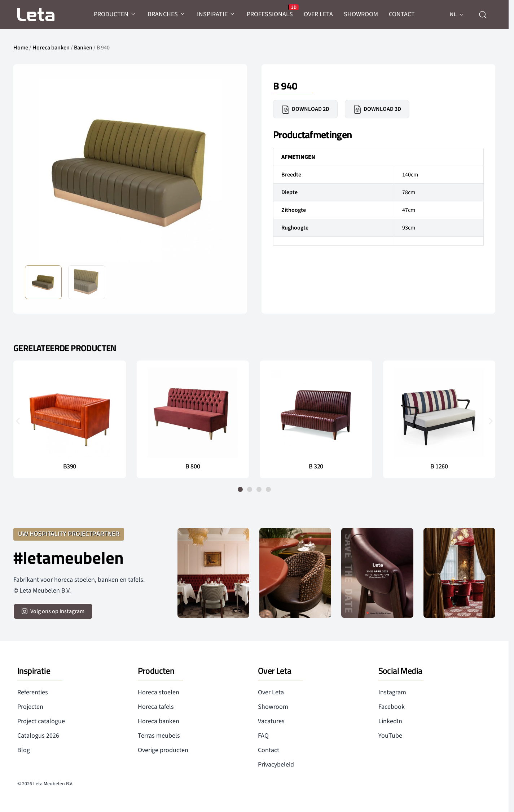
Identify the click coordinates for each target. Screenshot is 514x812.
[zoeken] (483, 14)
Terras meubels (159, 736)
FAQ (263, 736)
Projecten (30, 707)
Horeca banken (51, 48)
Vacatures (271, 721)
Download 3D (377, 109)
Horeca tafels (156, 707)
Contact (269, 750)
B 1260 (439, 467)
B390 (70, 467)
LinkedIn (390, 721)
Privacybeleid (276, 765)
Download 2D (305, 109)
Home (21, 48)
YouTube (390, 736)
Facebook (392, 707)
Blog (24, 750)
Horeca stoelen (159, 692)
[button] (18, 421)
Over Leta (271, 692)
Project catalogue (41, 721)
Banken (83, 48)
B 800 (193, 467)
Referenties (33, 692)
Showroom (273, 707)
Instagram (392, 692)
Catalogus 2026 (38, 736)
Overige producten (163, 750)
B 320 (316, 467)
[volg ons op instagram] (53, 611)
